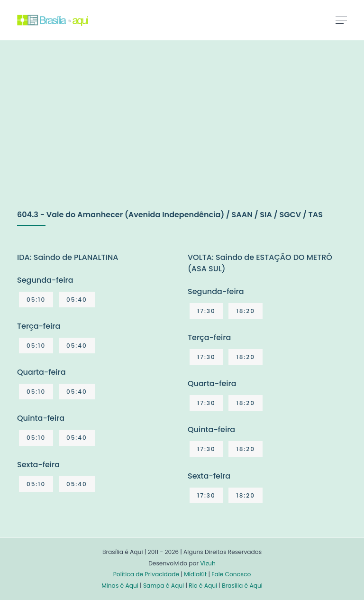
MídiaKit (195, 574)
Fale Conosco (231, 574)
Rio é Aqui (203, 586)
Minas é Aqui (120, 586)
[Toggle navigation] (341, 20)
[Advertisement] (88, 135)
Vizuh (208, 563)
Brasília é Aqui (242, 586)
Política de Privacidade (146, 574)
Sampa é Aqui (164, 586)
